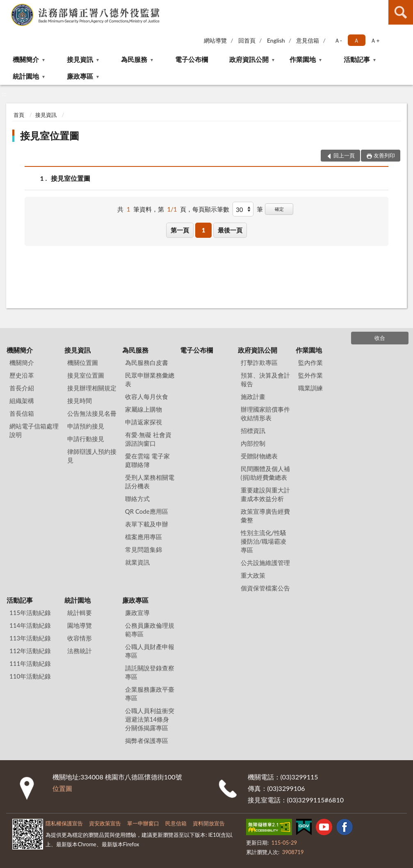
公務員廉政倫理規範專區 (150, 630)
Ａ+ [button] (375, 40)
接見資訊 (80, 59)
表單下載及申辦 (147, 524)
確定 (279, 209)
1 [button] (204, 230)
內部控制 (253, 443)
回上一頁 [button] (344, 155)
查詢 (401, 12)
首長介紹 (22, 388)
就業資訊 (137, 562)
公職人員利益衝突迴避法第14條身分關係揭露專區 (150, 719)
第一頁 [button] (180, 230)
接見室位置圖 (50, 136)
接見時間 (80, 401)
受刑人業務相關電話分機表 (150, 482)
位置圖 (62, 788)
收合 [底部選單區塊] (380, 338)
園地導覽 (80, 625)
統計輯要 (80, 613)
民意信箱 (176, 823)
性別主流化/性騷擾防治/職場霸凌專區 (264, 541)
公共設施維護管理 (265, 563)
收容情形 (80, 638)
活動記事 (357, 59)
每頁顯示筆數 (211, 209)
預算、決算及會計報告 (265, 379)
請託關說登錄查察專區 (150, 672)
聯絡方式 (137, 499)
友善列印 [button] (384, 155)
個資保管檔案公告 (265, 588)
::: (7, 6)
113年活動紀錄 (30, 638)
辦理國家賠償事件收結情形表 (265, 413)
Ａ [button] (356, 40)
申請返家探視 (144, 422)
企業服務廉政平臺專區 (150, 694)
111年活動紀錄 (30, 663)
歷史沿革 (22, 375)
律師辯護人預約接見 (92, 456)
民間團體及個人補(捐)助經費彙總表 (265, 473)
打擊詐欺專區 (259, 362)
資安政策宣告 (105, 823)
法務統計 (80, 651)
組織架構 (22, 401)
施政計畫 (253, 396)
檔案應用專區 (144, 537)
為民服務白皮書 (147, 362)
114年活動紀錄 (30, 625)
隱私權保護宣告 (64, 823)
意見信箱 (308, 40)
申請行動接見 (86, 439)
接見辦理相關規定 (92, 388)
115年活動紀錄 (30, 613)
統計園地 (26, 76)
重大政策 (253, 575)
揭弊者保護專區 (147, 740)
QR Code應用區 (147, 511)
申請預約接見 (86, 426)
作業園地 (303, 59)
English (276, 40)
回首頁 (247, 40)
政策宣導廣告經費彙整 (265, 516)
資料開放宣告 (209, 823)
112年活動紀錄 (30, 651)
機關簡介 (26, 59)
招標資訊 (253, 431)
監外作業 (310, 375)
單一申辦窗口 (143, 823)
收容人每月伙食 (147, 396)
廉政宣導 (137, 613)
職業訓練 (310, 388)
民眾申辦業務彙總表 (150, 379)
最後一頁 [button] (230, 230)
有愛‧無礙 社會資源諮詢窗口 (148, 439)
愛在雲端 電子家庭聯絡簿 (147, 460)
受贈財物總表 (259, 456)
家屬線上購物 (144, 409)
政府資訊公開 (249, 59)
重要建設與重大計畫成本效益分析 (265, 494)
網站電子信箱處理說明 (34, 430)
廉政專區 (80, 76)
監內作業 (310, 362)
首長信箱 (22, 413)
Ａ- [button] (338, 40)
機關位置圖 (83, 362)
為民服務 (134, 59)
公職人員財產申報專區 (150, 651)
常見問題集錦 (144, 549)
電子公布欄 (192, 59)
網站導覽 (215, 40)
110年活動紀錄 (30, 676)
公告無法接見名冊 (92, 413)
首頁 (19, 115)
